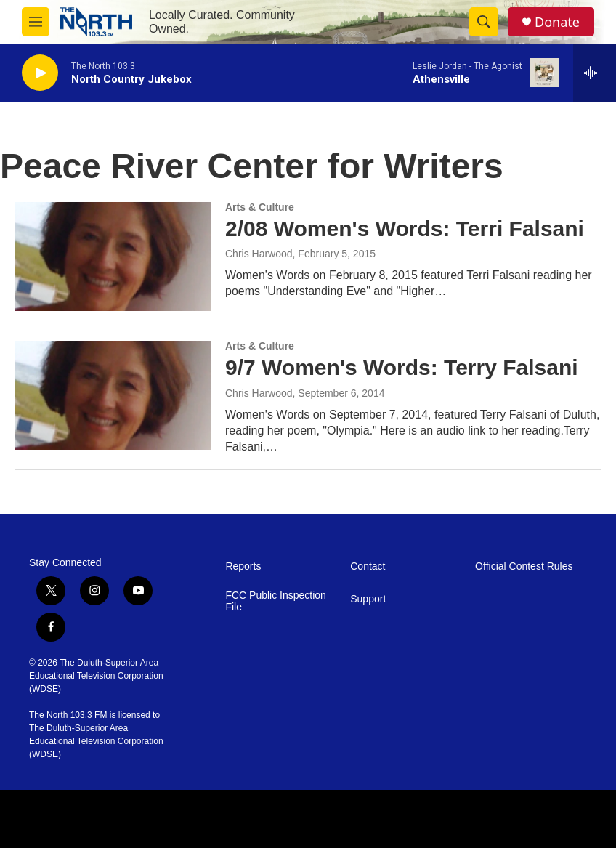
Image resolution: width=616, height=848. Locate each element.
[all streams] (595, 73)
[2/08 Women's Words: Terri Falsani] (113, 257)
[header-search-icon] (484, 22)
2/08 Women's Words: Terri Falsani (405, 229)
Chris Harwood (259, 254)
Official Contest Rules (524, 566)
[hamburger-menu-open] (36, 22)
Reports (243, 566)
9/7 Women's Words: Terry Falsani (402, 367)
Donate (557, 22)
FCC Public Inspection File (276, 601)
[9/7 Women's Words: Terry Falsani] (113, 395)
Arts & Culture (260, 207)
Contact (368, 566)
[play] (40, 73)
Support (368, 599)
